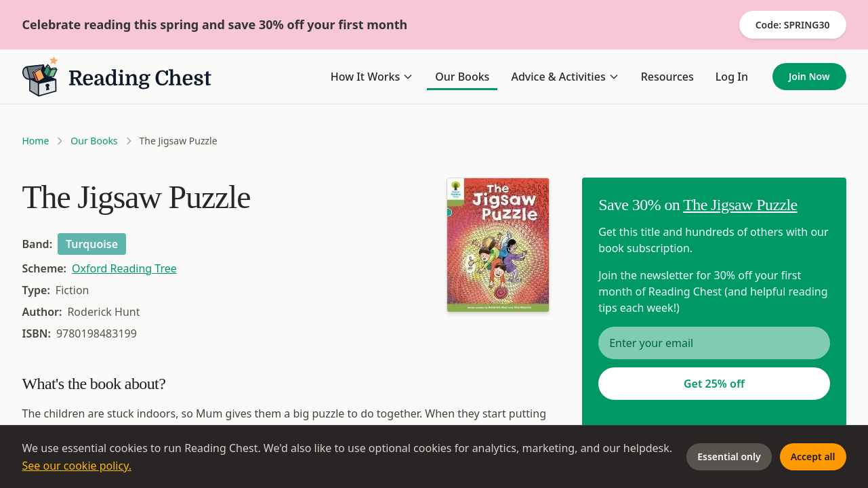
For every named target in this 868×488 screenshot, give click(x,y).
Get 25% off (714, 384)
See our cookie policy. (77, 466)
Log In (732, 77)
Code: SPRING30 (793, 25)
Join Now (809, 76)
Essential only (729, 456)
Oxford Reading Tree (124, 268)
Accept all (813, 456)
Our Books (462, 77)
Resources (667, 77)
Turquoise (92, 244)
